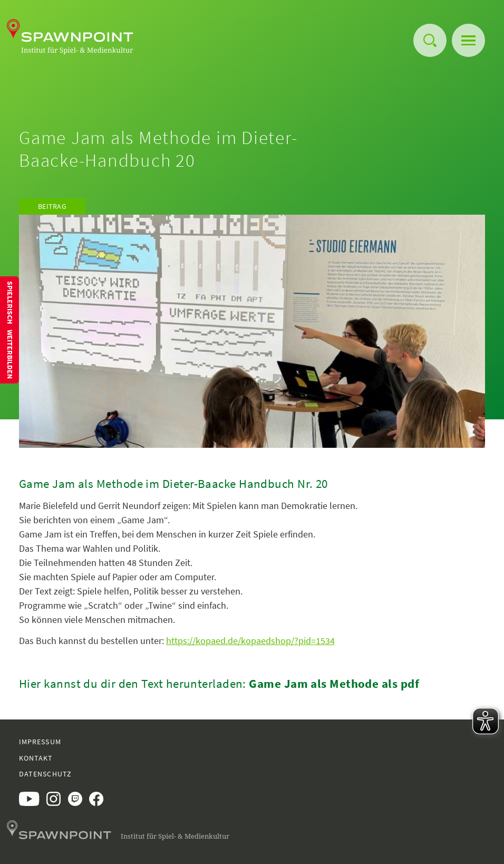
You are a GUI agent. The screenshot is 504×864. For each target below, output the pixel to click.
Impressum (40, 742)
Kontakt (36, 758)
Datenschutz (45, 774)
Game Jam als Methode (314, 684)
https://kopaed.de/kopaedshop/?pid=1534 (250, 641)
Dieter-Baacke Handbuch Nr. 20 (245, 484)
